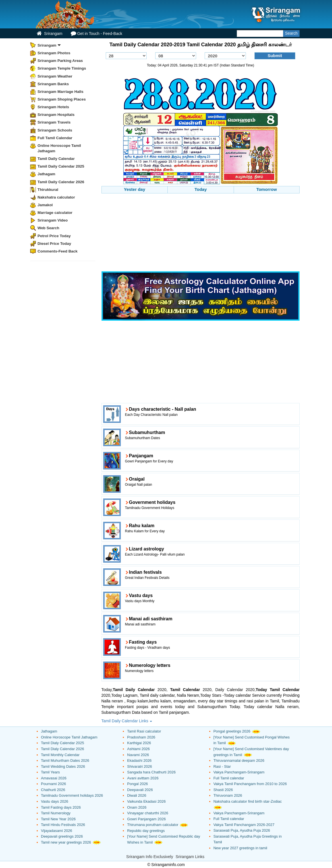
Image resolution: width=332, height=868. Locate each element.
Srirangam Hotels (53, 107)
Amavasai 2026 (54, 778)
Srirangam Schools (55, 130)
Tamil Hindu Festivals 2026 (63, 825)
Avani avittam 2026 (143, 778)
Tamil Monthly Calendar (60, 755)
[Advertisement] (201, 233)
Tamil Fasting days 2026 (61, 807)
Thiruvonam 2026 (228, 795)
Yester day (135, 189)
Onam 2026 (137, 807)
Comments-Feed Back (58, 251)
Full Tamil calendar (229, 778)
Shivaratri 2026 (139, 766)
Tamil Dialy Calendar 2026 (63, 749)
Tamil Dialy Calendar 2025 (63, 743)
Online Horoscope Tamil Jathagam (59, 148)
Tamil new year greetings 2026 (66, 842)
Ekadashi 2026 (139, 760)
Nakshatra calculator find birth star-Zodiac (248, 801)
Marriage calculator (55, 213)
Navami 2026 (138, 755)
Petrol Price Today (54, 236)
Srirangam (49, 33)
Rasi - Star (222, 766)
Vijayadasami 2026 (57, 831)
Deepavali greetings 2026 (62, 836)
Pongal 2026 (137, 784)
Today (201, 189)
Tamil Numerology (56, 813)
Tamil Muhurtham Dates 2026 (65, 760)
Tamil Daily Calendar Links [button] (127, 721)
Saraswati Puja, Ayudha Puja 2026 (242, 830)
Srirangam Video (53, 220)
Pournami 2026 (53, 784)
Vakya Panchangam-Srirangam (239, 772)
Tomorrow (267, 189)
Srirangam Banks (53, 84)
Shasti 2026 (223, 790)
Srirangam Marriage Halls (61, 92)
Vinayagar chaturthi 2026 (148, 813)
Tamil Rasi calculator (144, 731)
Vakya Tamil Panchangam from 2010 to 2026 (250, 784)
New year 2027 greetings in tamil (240, 848)
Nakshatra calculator (56, 197)
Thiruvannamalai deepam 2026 (239, 760)
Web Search (48, 228)
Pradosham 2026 (141, 737)
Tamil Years (50, 772)
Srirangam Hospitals (56, 115)
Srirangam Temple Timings (62, 68)
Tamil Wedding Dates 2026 (63, 766)
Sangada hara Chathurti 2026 (151, 772)
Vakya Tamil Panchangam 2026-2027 (244, 825)
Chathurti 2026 (53, 790)
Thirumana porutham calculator (153, 825)
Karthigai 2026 (139, 743)
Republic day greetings (146, 831)
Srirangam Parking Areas (60, 61)
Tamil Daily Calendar (56, 159)
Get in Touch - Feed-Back (96, 33)
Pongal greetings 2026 (232, 731)
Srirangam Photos (54, 53)
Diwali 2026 (137, 795)
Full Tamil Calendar (55, 138)
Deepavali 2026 (140, 790)
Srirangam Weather (55, 76)
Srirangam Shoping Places (62, 99)
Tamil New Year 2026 (58, 819)
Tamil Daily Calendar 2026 (61, 182)
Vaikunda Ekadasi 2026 (146, 801)
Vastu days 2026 (55, 801)
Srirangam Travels (54, 122)
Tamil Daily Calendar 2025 (61, 166)
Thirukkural (48, 190)
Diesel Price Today (54, 244)
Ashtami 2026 (138, 749)
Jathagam (46, 174)
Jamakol (45, 205)
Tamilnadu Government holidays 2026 (72, 795)
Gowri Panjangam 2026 (146, 819)
